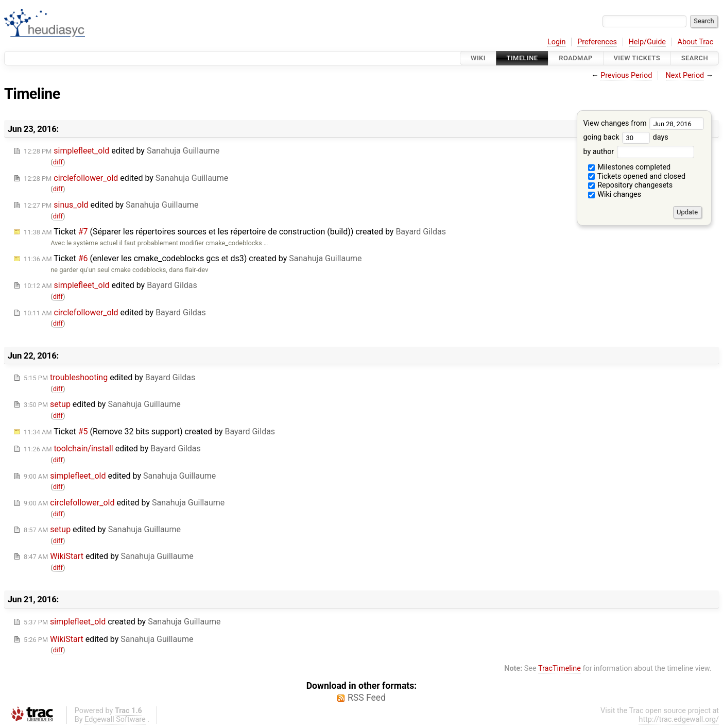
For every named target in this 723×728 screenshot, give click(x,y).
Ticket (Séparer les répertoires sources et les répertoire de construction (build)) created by (235, 232)
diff (58, 162)
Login (557, 42)
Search (695, 58)
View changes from (643, 123)
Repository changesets (631, 185)
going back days (625, 137)
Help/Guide (647, 42)
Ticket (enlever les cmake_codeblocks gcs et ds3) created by (193, 258)
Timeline (522, 58)
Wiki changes (615, 194)
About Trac (696, 42)
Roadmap (576, 58)
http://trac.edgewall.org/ (679, 719)
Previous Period (626, 75)
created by (122, 622)
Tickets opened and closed (637, 176)
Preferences (597, 42)
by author (638, 152)
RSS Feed (367, 698)
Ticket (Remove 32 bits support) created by (149, 431)
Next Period (685, 75)
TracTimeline (560, 668)
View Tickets (637, 58)
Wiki (478, 58)
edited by (122, 151)
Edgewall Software (115, 719)
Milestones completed (630, 167)
